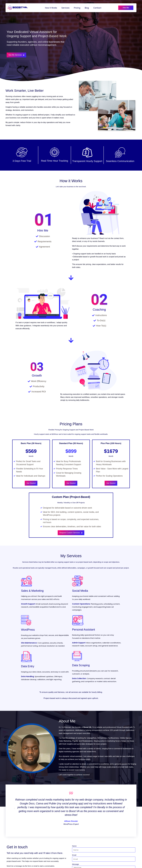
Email (74, 855)
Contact (97, 8)
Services (65, 8)
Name (74, 846)
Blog (87, 8)
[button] (14, 808)
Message (75, 864)
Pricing (77, 8)
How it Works (51, 8)
